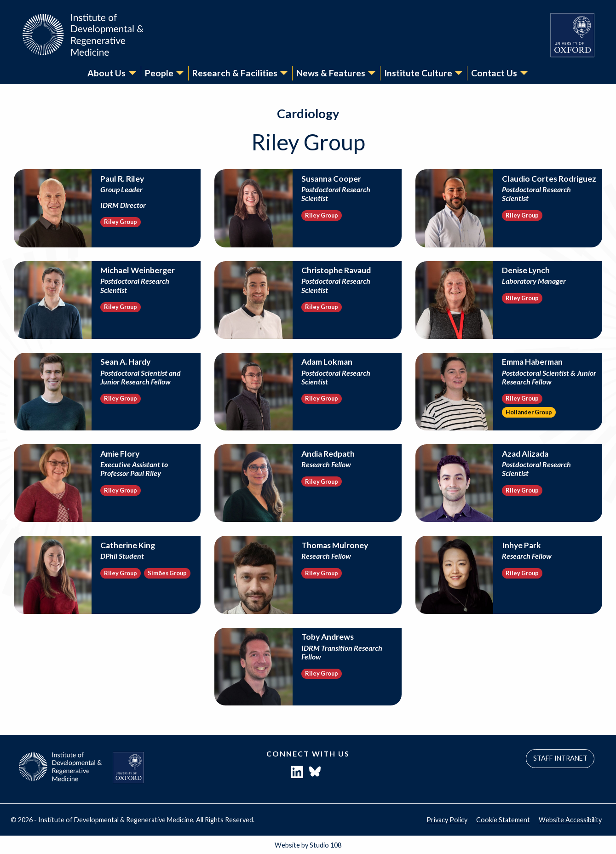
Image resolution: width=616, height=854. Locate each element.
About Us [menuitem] (107, 73)
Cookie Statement (503, 820)
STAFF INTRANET (560, 758)
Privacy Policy (447, 820)
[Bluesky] (315, 774)
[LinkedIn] (297, 774)
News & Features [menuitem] (331, 73)
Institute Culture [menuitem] (418, 73)
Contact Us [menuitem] (494, 73)
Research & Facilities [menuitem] (235, 73)
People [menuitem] (159, 73)
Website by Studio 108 (308, 845)
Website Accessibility (570, 820)
